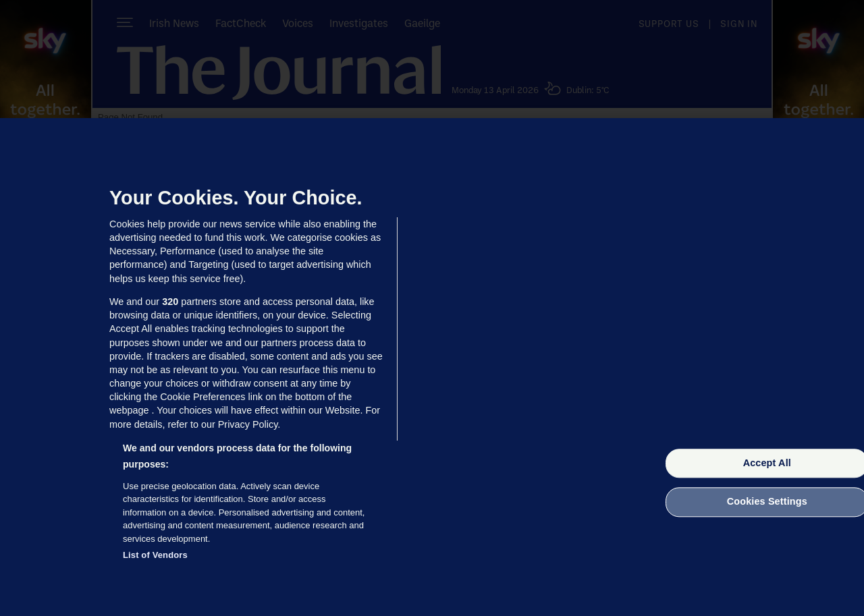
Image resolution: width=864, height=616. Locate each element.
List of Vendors (155, 555)
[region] (432, 367)
